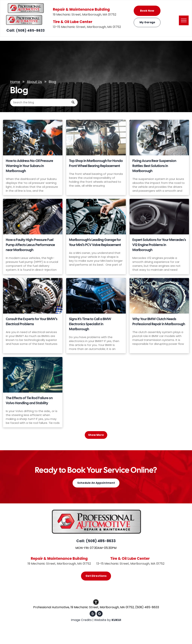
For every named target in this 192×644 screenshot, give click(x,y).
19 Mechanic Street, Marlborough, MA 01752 (85, 15)
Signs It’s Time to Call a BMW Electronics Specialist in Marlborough (90, 324)
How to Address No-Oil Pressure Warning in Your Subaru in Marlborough (29, 166)
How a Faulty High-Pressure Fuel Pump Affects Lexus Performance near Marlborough (30, 245)
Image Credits (81, 620)
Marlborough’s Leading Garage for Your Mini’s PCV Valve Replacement (95, 242)
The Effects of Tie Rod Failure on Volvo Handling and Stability (29, 400)
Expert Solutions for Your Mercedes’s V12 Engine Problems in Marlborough (159, 245)
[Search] (44, 102)
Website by (102, 620)
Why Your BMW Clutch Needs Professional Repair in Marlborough (159, 321)
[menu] (184, 20)
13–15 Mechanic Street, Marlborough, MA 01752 (87, 27)
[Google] (100, 614)
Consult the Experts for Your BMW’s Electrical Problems (32, 321)
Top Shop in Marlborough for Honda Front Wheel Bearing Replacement (96, 163)
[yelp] (93, 614)
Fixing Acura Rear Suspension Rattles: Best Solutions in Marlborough (154, 166)
